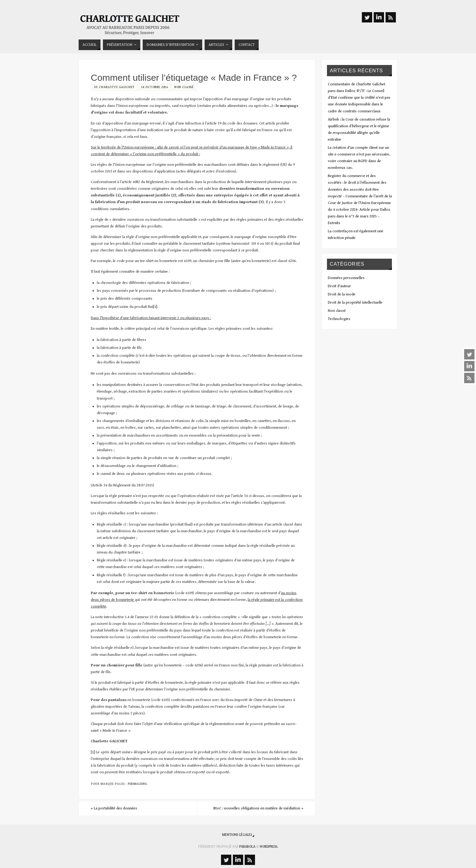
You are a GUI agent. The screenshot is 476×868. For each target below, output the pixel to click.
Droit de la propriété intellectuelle (355, 303)
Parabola (247, 847)
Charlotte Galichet (117, 87)
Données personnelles (346, 278)
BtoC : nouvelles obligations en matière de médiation (258, 808)
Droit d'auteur (339, 286)
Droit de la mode (342, 294)
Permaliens (137, 784)
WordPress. (269, 847)
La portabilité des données (114, 808)
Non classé (184, 87)
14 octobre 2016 (155, 87)
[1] (155, 307)
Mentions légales (237, 835)
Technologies (339, 319)
